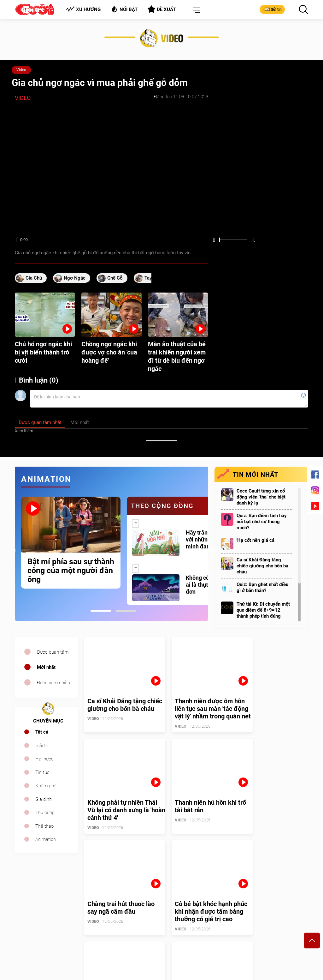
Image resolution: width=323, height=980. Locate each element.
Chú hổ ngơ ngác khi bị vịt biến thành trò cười (43, 352)
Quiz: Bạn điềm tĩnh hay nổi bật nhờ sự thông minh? (262, 522)
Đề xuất (162, 9)
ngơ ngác (75, 278)
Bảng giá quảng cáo (282, 903)
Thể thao (44, 826)
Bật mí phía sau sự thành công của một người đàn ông (71, 571)
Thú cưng (45, 813)
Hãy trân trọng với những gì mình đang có (204, 539)
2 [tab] (126, 611)
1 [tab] (101, 611)
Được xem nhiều (53, 683)
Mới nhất (46, 667)
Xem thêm (24, 431)
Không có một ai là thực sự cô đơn (205, 585)
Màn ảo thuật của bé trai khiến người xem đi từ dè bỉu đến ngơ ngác (177, 356)
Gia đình (44, 799)
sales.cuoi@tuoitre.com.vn (41, 942)
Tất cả (42, 732)
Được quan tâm (53, 652)
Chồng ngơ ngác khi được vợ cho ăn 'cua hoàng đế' (109, 352)
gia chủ (34, 278)
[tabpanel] (71, 543)
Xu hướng (83, 9)
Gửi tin (272, 9)
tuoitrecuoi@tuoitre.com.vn (191, 933)
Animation (46, 839)
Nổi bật (124, 9)
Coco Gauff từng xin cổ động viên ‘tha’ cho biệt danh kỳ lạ (261, 497)
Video (21, 70)
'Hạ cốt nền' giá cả (255, 540)
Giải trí (42, 746)
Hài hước (44, 759)
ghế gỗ (115, 278)
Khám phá (46, 786)
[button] (195, 10)
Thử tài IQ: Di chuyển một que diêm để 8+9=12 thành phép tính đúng (263, 610)
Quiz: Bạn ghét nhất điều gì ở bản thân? (262, 587)
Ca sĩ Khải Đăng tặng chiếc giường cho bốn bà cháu (262, 566)
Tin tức (42, 772)
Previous (13, 551)
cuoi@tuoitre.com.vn (111, 933)
